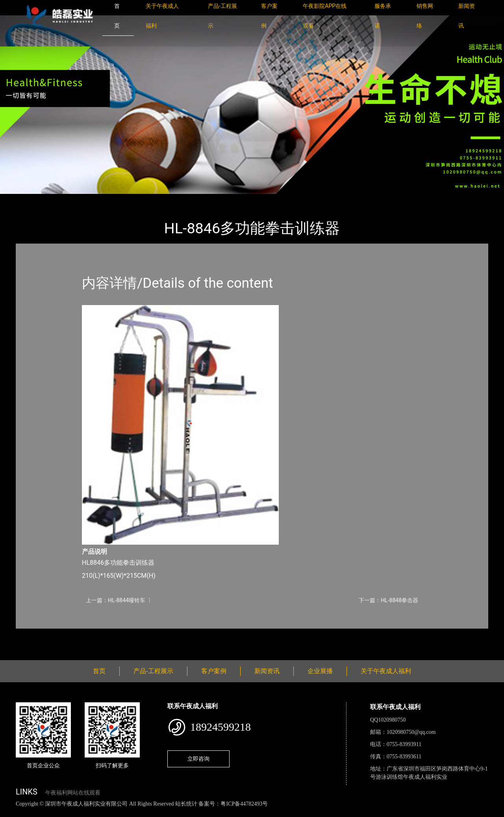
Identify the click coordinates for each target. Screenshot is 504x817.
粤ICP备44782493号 (244, 804)
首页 (30, 199)
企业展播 (320, 671)
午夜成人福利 (108, 199)
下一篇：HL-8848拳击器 (388, 600)
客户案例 (214, 671)
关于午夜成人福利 (386, 671)
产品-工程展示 (63, 199)
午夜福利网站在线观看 (73, 793)
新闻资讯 (267, 671)
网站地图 (12, 812)
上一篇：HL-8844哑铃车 (116, 600)
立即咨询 (198, 759)
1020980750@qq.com (411, 732)
